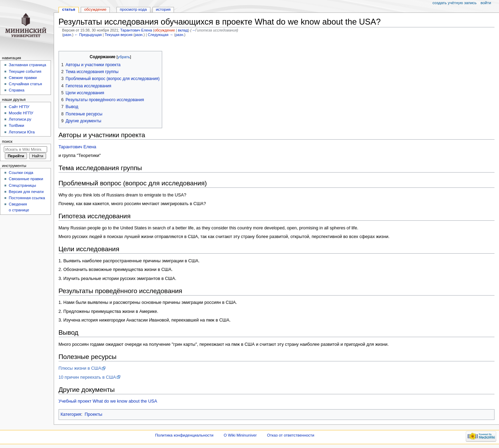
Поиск (7, 141)
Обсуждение (95, 9)
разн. (68, 35)
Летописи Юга (22, 132)
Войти (486, 3)
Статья (69, 9)
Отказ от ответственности (290, 435)
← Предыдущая (88, 35)
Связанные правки (26, 179)
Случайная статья (25, 84)
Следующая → (160, 35)
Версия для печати (26, 192)
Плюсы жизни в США (80, 368)
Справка (16, 90)
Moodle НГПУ (21, 113)
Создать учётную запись (454, 3)
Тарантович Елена (77, 147)
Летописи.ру (20, 119)
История (163, 9)
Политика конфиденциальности (184, 435)
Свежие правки (23, 78)
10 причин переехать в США (87, 377)
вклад (183, 30)
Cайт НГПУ (19, 107)
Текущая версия (119, 35)
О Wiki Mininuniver (240, 435)
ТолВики (16, 125)
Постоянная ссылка (27, 198)
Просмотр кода (133, 9)
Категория (71, 414)
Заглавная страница (27, 65)
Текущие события (25, 71)
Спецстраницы (22, 185)
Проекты (93, 414)
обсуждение (165, 30)
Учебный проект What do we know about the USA (108, 401)
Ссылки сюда (21, 173)
